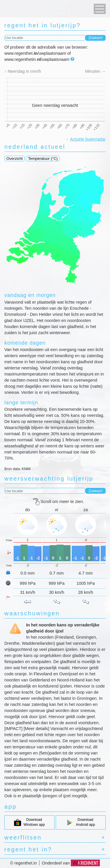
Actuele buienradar (88, 139)
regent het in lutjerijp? (43, 25)
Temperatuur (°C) (43, 158)
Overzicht (15, 158)
